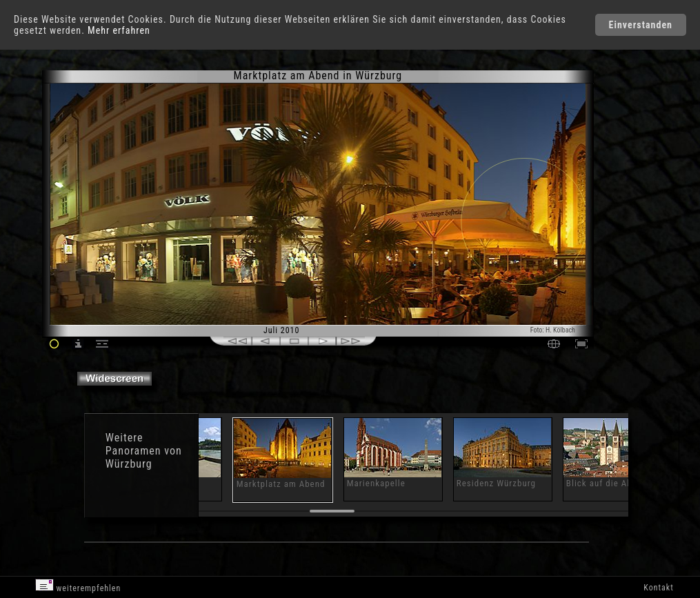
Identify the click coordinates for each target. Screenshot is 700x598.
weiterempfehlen (78, 586)
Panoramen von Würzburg (144, 457)
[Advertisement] (650, 186)
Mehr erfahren (119, 30)
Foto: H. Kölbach (553, 330)
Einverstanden (641, 25)
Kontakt (658, 588)
